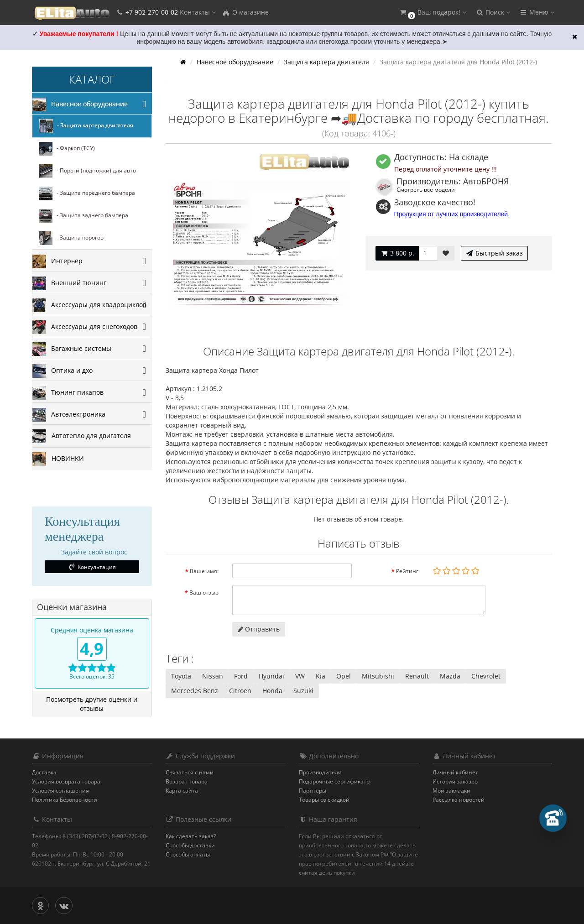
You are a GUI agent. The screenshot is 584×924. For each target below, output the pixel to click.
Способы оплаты (188, 854)
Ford (241, 676)
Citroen (240, 691)
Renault (417, 676)
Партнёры (313, 791)
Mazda (450, 676)
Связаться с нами (190, 772)
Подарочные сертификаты (335, 781)
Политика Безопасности (65, 800)
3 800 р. (397, 253)
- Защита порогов (71, 238)
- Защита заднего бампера (83, 216)
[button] (433, 13)
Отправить (259, 629)
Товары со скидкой (324, 800)
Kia (321, 676)
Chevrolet (486, 676)
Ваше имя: (204, 571)
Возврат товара (187, 781)
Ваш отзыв (204, 593)
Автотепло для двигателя (82, 436)
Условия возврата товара (66, 781)
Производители (320, 772)
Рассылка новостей (459, 800)
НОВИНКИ (58, 459)
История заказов (455, 781)
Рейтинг (407, 571)
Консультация (92, 567)
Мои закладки (451, 791)
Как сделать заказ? (191, 836)
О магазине (245, 12)
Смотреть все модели (426, 189)
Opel (344, 676)
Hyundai (271, 676)
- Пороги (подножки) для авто (87, 171)
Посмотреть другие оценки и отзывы (92, 704)
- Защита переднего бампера (87, 193)
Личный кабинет (455, 772)
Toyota (181, 676)
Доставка (44, 772)
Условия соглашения (60, 791)
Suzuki (303, 691)
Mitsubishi (378, 676)
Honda (272, 691)
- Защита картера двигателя (86, 126)
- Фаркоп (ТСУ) (67, 149)
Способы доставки (190, 845)
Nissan (213, 676)
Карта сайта (182, 791)
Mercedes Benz (195, 691)
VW (300, 676)
